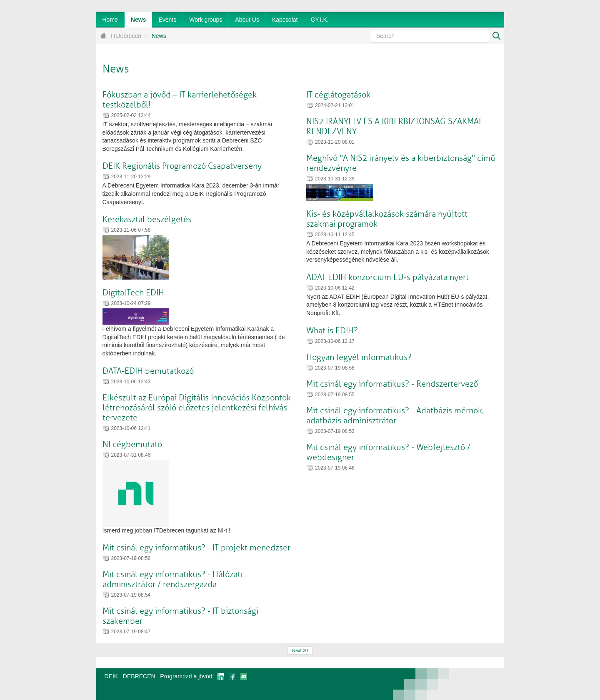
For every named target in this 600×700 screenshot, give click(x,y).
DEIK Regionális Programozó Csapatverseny (182, 166)
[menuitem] (110, 20)
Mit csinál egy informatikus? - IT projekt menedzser (196, 548)
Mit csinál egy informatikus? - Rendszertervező (392, 384)
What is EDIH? (332, 331)
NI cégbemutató (132, 444)
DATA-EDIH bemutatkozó (148, 371)
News (159, 36)
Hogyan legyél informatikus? (359, 357)
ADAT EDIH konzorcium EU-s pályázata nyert (387, 277)
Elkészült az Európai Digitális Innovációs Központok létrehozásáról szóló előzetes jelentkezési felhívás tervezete (197, 408)
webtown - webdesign (476, 684)
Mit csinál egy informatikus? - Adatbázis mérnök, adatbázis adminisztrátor (395, 416)
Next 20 (300, 650)
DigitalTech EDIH (133, 293)
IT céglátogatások (338, 95)
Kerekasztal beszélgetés (147, 219)
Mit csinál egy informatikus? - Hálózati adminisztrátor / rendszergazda (172, 579)
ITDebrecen (126, 36)
